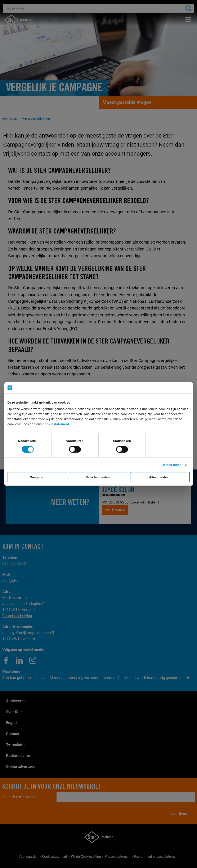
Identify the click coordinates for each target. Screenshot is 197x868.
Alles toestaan (160, 477)
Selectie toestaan (98, 477)
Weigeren (37, 477)
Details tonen (172, 465)
